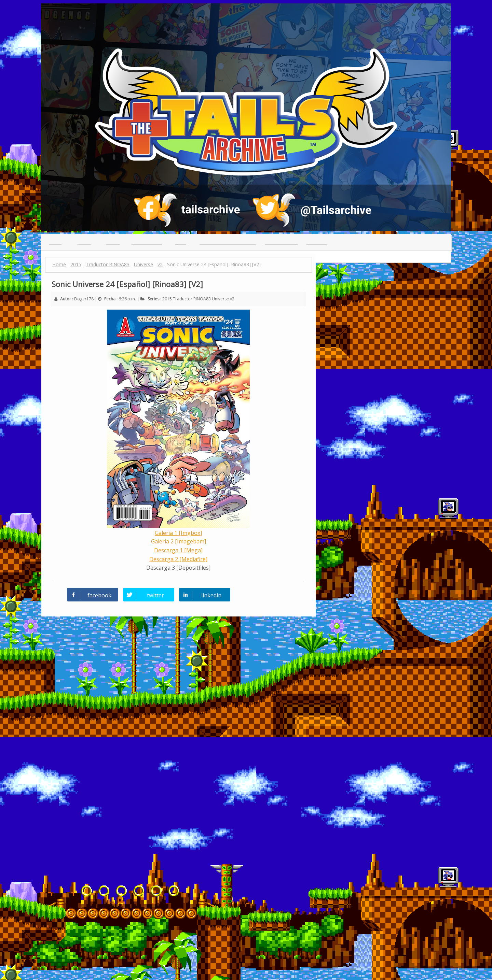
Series (113, 242)
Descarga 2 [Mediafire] (178, 559)
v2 (232, 299)
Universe (220, 299)
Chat (181, 242)
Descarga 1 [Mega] (178, 550)
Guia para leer (281, 242)
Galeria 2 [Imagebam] (179, 541)
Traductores (147, 242)
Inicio (55, 242)
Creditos (317, 242)
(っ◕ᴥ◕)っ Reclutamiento (228, 242)
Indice (84, 242)
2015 (167, 299)
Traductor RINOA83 (192, 299)
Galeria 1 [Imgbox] (178, 533)
